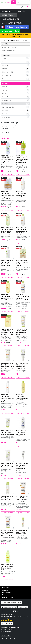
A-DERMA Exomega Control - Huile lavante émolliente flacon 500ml (7, 297)
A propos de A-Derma (9, 47)
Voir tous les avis (7, 623)
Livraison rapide (8, 595)
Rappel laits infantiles (11, 23)
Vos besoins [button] (6, 55)
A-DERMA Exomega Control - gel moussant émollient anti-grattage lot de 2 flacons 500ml (8, 195)
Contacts (5, 588)
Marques (10, 40)
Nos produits (8, 11)
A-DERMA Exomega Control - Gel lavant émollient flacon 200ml (7, 567)
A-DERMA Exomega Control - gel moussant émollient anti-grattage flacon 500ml (7, 159)
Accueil (3, 40)
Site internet (6, 635)
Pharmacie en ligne (10, 31)
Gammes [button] (5, 83)
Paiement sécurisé (8, 597)
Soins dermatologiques (17, 27)
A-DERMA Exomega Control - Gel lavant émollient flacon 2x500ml (22, 263)
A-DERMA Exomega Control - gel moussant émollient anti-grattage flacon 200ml (7, 398)
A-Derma (17, 40)
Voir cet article (23, 547)
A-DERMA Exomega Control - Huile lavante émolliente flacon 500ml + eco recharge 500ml (22, 159)
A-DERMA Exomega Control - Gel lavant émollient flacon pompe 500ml (7, 230)
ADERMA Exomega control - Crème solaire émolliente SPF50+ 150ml (22, 499)
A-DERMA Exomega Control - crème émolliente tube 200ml (22, 332)
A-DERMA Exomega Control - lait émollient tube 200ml (8, 465)
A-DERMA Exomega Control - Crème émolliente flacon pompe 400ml (22, 230)
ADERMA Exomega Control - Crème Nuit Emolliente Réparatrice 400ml (23, 297)
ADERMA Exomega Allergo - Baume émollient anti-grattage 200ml (22, 366)
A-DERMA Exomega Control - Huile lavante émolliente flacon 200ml (22, 397)
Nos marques (8, 15)
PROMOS (23, 11)
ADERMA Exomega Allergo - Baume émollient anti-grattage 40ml (22, 466)
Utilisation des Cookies (9, 607)
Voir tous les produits (9, 51)
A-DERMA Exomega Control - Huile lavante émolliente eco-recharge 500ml (7, 332)
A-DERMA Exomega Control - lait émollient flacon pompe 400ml (7, 263)
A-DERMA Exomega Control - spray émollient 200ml (7, 498)
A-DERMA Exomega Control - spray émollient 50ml (22, 532)
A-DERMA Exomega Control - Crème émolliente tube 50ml (8, 432)
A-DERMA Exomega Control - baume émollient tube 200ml (8, 365)
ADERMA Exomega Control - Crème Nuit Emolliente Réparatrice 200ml (7, 533)
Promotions (5, 135)
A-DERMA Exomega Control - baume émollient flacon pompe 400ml (22, 194)
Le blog (5, 590)
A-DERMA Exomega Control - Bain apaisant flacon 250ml (22, 433)
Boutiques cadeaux (11, 19)
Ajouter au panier (8, 174)
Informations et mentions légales (12, 602)
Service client (23, 607)
